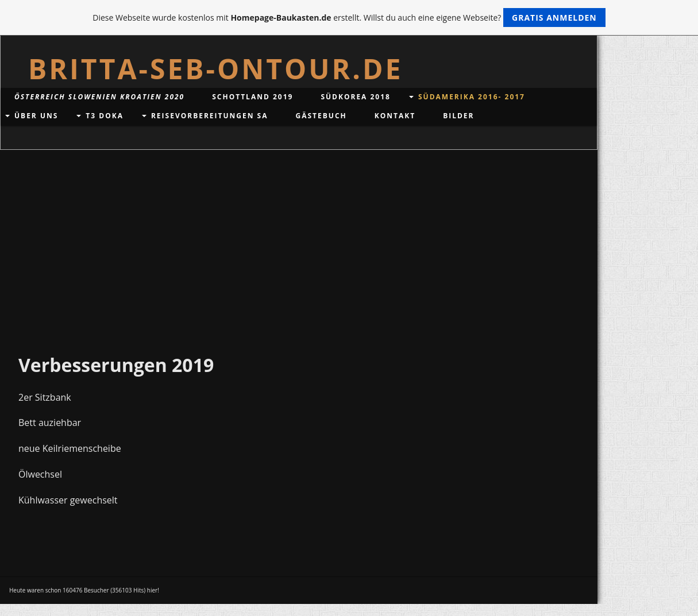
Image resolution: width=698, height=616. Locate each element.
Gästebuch (321, 116)
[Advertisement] (299, 236)
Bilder (458, 116)
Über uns (36, 116)
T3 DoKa (105, 116)
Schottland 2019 (252, 97)
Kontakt (395, 116)
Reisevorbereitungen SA (210, 116)
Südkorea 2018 (356, 97)
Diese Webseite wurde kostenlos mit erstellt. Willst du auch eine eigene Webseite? (349, 18)
